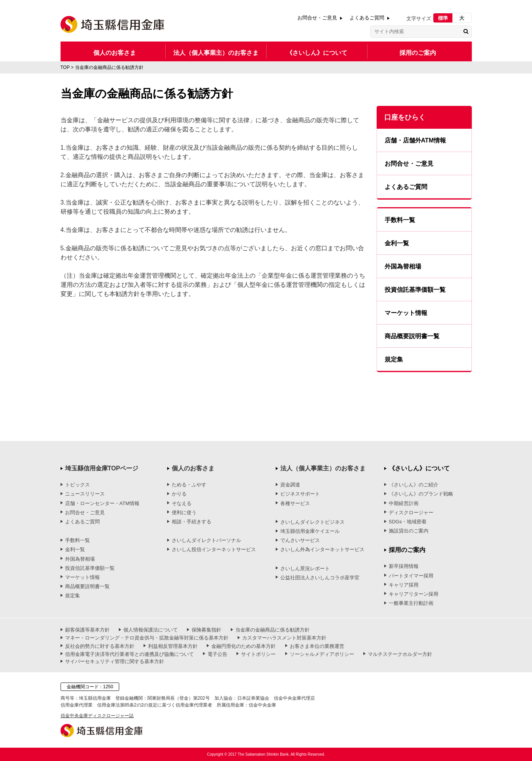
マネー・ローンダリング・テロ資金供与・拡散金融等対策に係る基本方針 (147, 638)
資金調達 (290, 485)
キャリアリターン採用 (414, 594)
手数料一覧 (400, 220)
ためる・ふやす (189, 485)
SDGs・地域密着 (408, 522)
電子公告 (217, 654)
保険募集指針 (206, 630)
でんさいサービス (300, 540)
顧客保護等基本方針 (87, 630)
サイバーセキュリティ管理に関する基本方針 (115, 661)
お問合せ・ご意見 (317, 18)
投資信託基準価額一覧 (415, 290)
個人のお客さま (115, 53)
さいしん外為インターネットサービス (322, 549)
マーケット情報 (406, 313)
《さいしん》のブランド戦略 (421, 494)
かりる (179, 494)
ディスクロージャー (411, 512)
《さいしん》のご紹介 (414, 485)
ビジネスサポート (300, 494)
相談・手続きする (192, 522)
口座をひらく (405, 117)
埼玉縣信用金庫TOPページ (102, 468)
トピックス (77, 485)
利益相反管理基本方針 (173, 646)
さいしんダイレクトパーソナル (206, 540)
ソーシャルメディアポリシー (322, 654)
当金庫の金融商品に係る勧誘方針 (272, 630)
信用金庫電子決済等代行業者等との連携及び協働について (129, 654)
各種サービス (295, 503)
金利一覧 (397, 243)
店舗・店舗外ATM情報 (415, 140)
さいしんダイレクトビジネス (312, 522)
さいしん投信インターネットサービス (214, 549)
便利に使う (184, 512)
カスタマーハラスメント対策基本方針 (284, 638)
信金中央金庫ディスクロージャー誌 (97, 716)
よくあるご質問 (367, 18)
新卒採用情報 (404, 566)
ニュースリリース (85, 494)
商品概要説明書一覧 (412, 336)
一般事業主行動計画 (411, 603)
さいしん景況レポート (305, 568)
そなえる (182, 503)
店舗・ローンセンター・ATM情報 (102, 503)
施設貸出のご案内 (409, 531)
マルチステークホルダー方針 (400, 654)
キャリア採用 (404, 585)
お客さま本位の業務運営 (317, 646)
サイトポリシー (258, 654)
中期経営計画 (404, 503)
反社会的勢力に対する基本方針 (100, 646)
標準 (443, 18)
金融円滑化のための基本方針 (244, 646)
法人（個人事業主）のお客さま (216, 53)
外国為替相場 (403, 266)
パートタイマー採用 (411, 576)
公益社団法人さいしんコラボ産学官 (320, 578)
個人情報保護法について (151, 630)
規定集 (394, 359)
